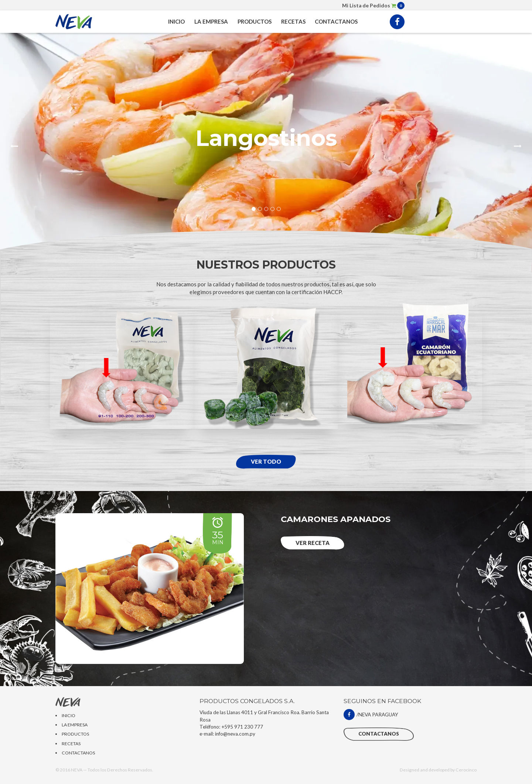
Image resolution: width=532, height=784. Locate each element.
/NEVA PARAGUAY (371, 715)
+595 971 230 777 (242, 727)
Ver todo (266, 461)
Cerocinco (466, 770)
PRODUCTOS (255, 21)
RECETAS (293, 21)
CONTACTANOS (336, 21)
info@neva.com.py (235, 734)
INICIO (176, 21)
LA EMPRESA (211, 21)
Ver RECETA (313, 543)
